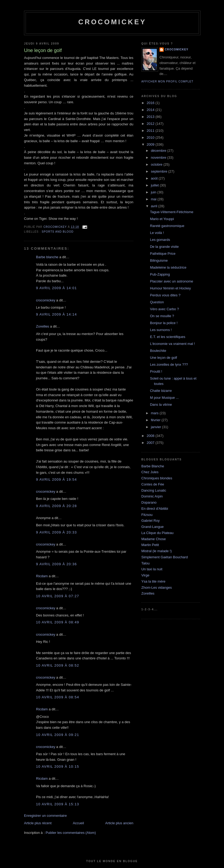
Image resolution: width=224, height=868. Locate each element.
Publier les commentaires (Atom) (71, 833)
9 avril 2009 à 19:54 (56, 479)
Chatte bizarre (161, 391)
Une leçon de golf (163, 358)
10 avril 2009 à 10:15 (58, 767)
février (156, 420)
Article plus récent (38, 823)
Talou (145, 563)
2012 (151, 124)
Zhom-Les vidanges (157, 588)
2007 (151, 443)
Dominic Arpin (152, 496)
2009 (151, 144)
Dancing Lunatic (154, 490)
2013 (151, 117)
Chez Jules (150, 472)
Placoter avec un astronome (171, 281)
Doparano (149, 502)
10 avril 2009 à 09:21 (58, 735)
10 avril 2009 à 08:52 (58, 665)
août (155, 178)
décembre (159, 151)
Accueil (78, 823)
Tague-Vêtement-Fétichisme (172, 212)
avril (155, 206)
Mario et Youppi (162, 219)
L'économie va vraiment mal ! (172, 344)
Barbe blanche (47, 257)
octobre (157, 164)
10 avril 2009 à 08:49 (58, 622)
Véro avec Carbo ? (164, 309)
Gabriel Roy (151, 521)
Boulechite (158, 351)
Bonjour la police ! (164, 323)
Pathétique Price (163, 254)
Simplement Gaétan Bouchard (165, 557)
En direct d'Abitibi (155, 509)
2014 (151, 110)
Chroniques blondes (157, 478)
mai (154, 199)
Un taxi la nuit (152, 569)
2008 (151, 436)
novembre (159, 158)
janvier (157, 427)
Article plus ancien (119, 823)
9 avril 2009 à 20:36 (56, 564)
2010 (151, 138)
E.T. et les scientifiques (167, 337)
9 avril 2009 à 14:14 (56, 314)
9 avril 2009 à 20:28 (56, 506)
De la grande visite (164, 247)
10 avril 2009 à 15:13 (58, 804)
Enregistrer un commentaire (45, 816)
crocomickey (112, 22)
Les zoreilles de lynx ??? (169, 365)
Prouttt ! (156, 371)
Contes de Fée (153, 484)
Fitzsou (147, 515)
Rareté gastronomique (167, 226)
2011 (151, 131)
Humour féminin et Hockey (170, 288)
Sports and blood (58, 232)
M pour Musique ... (164, 398)
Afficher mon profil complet (167, 81)
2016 (151, 103)
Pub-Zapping (160, 274)
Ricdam (42, 576)
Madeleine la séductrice (168, 267)
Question (157, 302)
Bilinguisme (159, 260)
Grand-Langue (153, 527)
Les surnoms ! (161, 330)
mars (155, 413)
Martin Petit (150, 545)
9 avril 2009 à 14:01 (56, 288)
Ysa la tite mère (153, 581)
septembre (160, 171)
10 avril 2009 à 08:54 (58, 697)
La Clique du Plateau (157, 533)
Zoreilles (43, 326)
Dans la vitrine (161, 405)
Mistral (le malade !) (157, 551)
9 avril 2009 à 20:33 (56, 532)
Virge (145, 575)
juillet (155, 185)
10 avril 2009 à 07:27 (58, 596)
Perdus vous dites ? (165, 295)
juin (154, 192)
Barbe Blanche (153, 466)
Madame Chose (154, 539)
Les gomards (160, 240)
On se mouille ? (162, 316)
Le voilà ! (157, 233)
